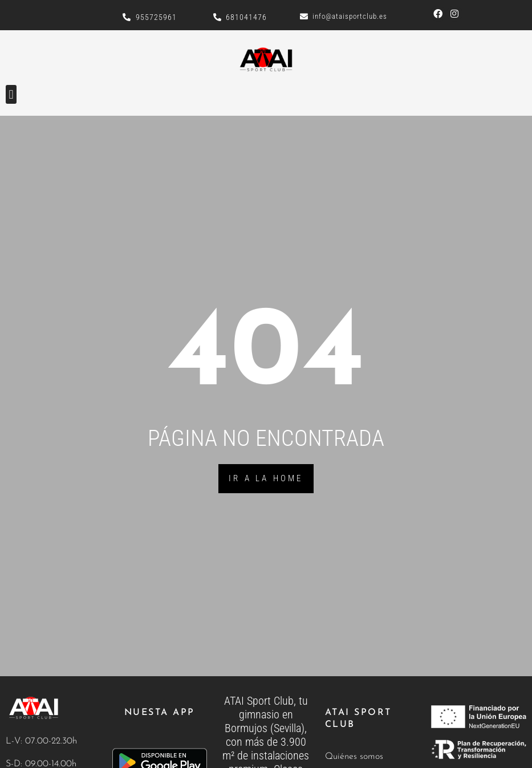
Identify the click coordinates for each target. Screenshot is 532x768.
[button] (11, 94)
